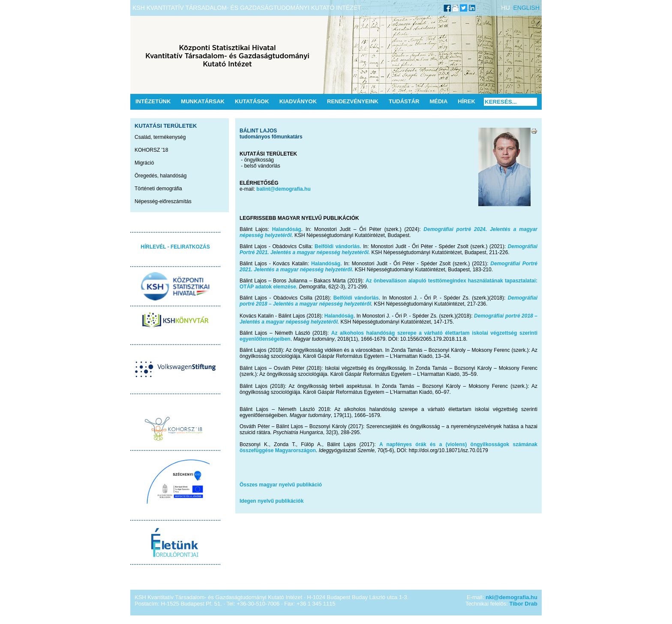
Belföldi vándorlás (356, 298)
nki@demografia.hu (511, 597)
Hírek (466, 101)
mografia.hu (296, 189)
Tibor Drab (524, 604)
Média (438, 101)
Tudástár (404, 101)
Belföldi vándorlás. (338, 246)
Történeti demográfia (158, 189)
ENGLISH (526, 8)
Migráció (144, 163)
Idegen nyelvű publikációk (271, 501)
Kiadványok (298, 101)
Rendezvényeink (353, 101)
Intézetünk (153, 101)
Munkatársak (203, 101)
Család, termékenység (160, 137)
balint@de (269, 189)
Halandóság (287, 229)
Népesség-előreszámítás (163, 201)
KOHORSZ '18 (151, 150)
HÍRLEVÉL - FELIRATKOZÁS (175, 247)
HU (506, 8)
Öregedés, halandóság (160, 176)
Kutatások (252, 101)
